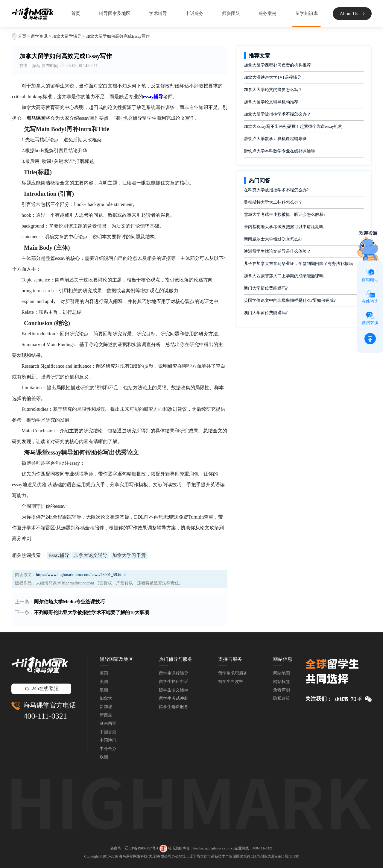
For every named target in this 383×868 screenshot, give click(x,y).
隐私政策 (282, 698)
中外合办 (108, 749)
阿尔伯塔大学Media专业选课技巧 (69, 602)
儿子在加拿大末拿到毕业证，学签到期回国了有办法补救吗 (298, 264)
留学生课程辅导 (174, 673)
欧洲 (104, 757)
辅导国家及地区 (115, 13)
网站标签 (282, 682)
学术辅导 (158, 13)
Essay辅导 (59, 555)
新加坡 (106, 707)
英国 (104, 673)
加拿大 (106, 698)
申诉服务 (194, 13)
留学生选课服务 (174, 707)
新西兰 (106, 715)
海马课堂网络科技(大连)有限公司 (145, 856)
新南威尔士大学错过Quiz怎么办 (273, 239)
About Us (352, 14)
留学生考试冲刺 (174, 698)
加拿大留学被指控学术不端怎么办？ (277, 114)
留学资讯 (39, 36)
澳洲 (104, 690)
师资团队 (231, 13)
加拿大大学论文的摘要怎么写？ (273, 90)
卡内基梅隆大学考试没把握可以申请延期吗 (284, 227)
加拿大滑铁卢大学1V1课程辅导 (273, 77)
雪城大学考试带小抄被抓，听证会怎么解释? (285, 215)
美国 (104, 682)
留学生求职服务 (233, 673)
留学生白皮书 (231, 682)
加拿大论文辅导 (91, 555)
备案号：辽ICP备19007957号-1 (134, 848)
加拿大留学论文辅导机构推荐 (271, 102)
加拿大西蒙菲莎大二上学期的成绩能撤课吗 (284, 276)
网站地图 (282, 673)
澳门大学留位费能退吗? (266, 288)
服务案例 (268, 13)
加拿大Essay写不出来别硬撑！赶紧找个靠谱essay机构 (293, 127)
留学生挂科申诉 (174, 682)
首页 (76, 13)
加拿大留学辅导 (67, 36)
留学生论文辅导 (174, 690)
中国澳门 (108, 740)
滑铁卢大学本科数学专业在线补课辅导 (279, 151)
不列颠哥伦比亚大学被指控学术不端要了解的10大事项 (92, 612)
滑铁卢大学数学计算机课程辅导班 (275, 139)
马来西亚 (108, 724)
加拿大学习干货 (129, 555)
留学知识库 (307, 13)
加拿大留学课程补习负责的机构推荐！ (279, 65)
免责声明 (282, 690)
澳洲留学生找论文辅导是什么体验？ (277, 251)
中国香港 (108, 732)
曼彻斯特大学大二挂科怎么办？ (273, 202)
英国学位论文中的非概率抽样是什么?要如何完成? (290, 300)
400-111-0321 (45, 716)
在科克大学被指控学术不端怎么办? (276, 190)
